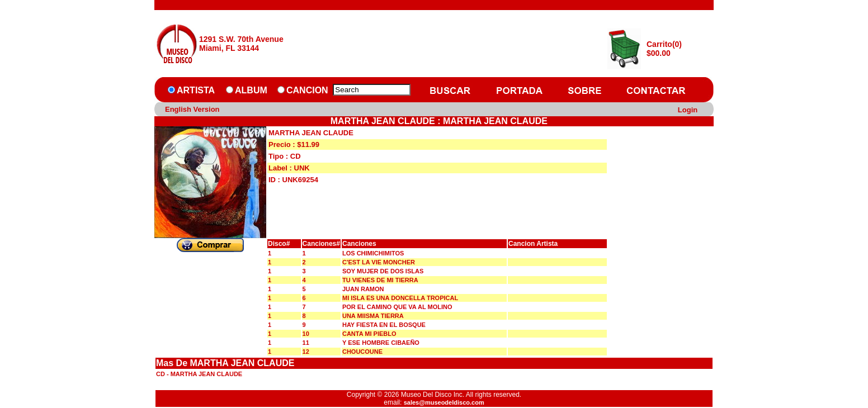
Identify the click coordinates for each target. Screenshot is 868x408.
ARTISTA (196, 90)
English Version (192, 109)
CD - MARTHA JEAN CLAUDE (199, 374)
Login (688, 110)
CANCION (307, 90)
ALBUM (251, 90)
